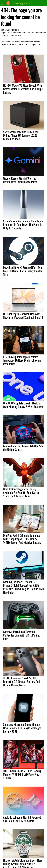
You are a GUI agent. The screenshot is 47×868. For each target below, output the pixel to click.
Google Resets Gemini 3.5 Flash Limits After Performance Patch (20, 180)
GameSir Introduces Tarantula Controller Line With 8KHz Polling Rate (21, 635)
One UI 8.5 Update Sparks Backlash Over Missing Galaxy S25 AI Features (23, 405)
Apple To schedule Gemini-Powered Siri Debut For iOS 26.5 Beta (22, 819)
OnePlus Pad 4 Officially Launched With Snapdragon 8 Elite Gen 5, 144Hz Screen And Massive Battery (22, 539)
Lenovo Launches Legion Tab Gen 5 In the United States (23, 448)
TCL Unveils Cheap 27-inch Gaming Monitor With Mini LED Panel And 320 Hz (22, 774)
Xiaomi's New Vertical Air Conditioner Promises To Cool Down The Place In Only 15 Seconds (23, 225)
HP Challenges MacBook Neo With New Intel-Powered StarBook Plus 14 (23, 316)
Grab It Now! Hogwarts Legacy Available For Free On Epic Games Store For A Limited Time (21, 492)
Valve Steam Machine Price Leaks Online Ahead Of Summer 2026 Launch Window (21, 135)
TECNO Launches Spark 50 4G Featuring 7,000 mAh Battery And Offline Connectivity (22, 682)
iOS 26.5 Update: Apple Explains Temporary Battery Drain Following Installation (22, 360)
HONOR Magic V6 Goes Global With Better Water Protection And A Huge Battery (23, 89)
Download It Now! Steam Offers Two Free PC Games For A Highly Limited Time (23, 271)
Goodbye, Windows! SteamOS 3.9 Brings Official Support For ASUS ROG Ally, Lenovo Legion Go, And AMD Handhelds (23, 587)
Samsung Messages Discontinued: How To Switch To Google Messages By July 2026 (22, 728)
